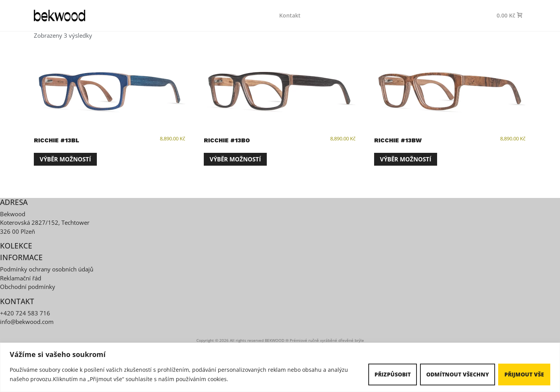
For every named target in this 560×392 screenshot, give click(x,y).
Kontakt (290, 15)
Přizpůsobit (393, 374)
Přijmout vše (524, 374)
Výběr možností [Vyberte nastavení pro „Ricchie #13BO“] (235, 159)
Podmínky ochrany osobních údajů (47, 269)
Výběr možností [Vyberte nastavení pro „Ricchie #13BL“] (65, 159)
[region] (280, 367)
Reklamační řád (21, 278)
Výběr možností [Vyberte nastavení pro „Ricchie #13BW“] (406, 159)
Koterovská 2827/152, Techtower (45, 222)
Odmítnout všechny (458, 374)
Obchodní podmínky (28, 287)
